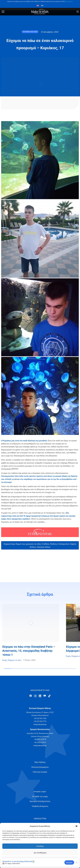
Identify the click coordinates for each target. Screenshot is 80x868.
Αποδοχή (40, 846)
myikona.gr (34, 558)
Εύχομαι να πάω (15, 660)
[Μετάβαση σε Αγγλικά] (38, 5)
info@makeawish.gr (40, 724)
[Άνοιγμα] (3, 12)
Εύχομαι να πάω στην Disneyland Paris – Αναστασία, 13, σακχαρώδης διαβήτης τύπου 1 (29, 651)
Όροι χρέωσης (69, 1)
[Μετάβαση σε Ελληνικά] (42, 5)
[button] (76, 826)
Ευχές (5, 660)
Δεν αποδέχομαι (40, 853)
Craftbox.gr (35, 555)
